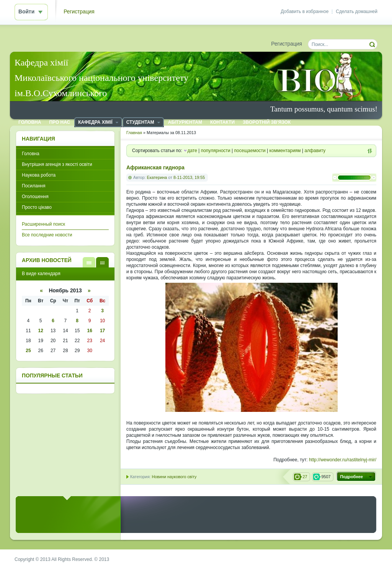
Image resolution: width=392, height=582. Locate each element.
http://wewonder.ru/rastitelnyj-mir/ (343, 460)
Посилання (33, 186)
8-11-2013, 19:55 (189, 177)
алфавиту (315, 151)
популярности (216, 151)
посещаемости (250, 151)
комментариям (285, 151)
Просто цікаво (37, 207)
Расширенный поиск (43, 224)
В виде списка (89, 262)
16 (89, 331)
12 (41, 331)
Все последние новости (47, 235)
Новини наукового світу (174, 477)
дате (192, 151)
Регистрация (79, 12)
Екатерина (157, 177)
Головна (31, 154)
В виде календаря (102, 262)
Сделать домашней (357, 11)
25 (28, 351)
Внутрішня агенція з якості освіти (57, 164)
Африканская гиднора (155, 168)
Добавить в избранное (305, 11)
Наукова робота (39, 175)
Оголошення (35, 197)
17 (102, 331)
